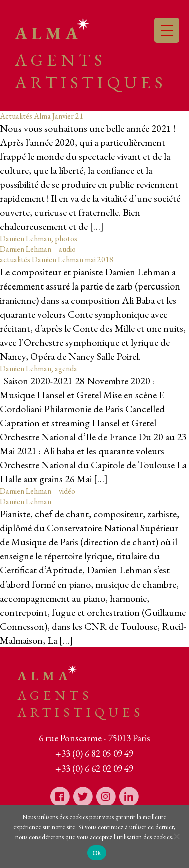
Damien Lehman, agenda (39, 368)
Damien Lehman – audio (38, 249)
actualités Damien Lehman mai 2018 (57, 260)
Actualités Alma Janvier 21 (42, 116)
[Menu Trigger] (167, 30)
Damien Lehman (26, 502)
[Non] (176, 836)
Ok (97, 853)
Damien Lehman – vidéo (38, 491)
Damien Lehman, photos (39, 239)
